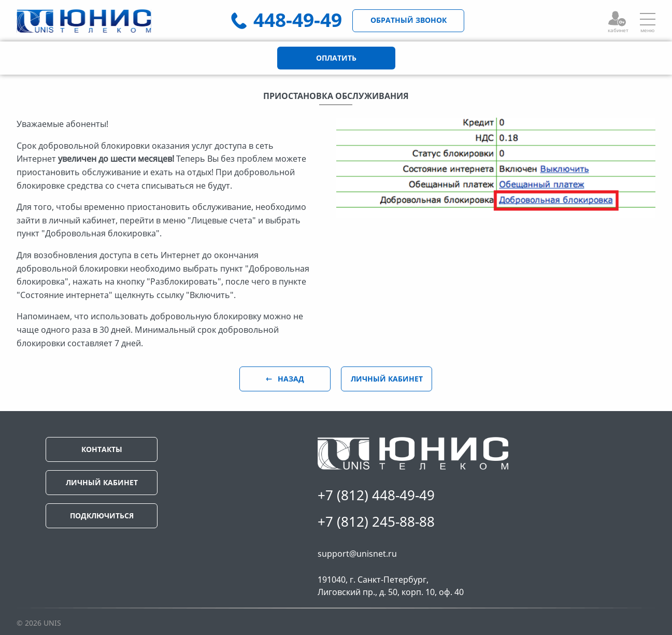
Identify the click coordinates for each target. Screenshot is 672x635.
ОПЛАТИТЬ (336, 58)
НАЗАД (290, 379)
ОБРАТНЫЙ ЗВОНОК (409, 20)
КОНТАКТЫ (102, 449)
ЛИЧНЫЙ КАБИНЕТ (387, 379)
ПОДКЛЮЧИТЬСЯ (102, 516)
